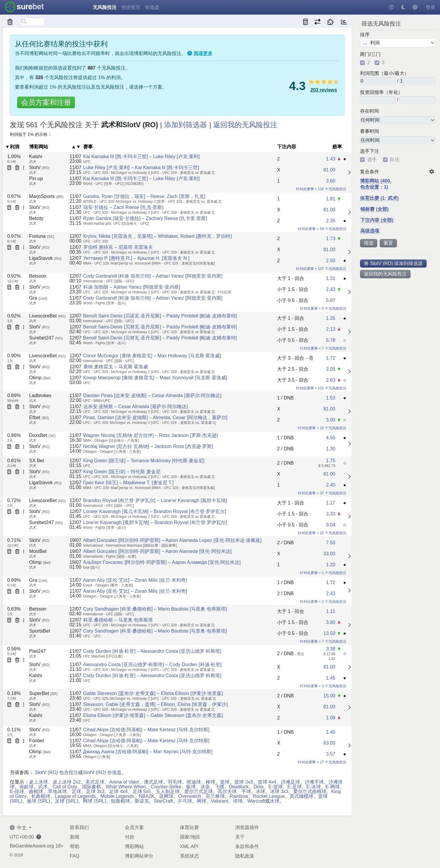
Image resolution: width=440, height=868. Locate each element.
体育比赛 (189, 827)
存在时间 (370, 111)
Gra (38, 298)
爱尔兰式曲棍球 (310, 791)
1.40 (331, 732)
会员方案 (134, 827)
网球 (202, 801)
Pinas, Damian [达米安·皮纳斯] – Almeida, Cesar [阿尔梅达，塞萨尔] (155, 418)
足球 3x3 (95, 791)
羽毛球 (175, 782)
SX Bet (37, 461)
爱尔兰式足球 (199, 791)
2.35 (331, 221)
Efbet (39, 418)
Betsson (38, 276)
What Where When (126, 787)
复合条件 (370, 172)
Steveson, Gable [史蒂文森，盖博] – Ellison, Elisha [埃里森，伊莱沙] (155, 704)
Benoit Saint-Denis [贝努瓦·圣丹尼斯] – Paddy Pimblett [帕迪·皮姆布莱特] (160, 327)
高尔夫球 (227, 791)
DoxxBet (42, 435)
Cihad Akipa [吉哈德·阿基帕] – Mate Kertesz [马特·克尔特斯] (146, 730)
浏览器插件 (247, 827)
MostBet (38, 551)
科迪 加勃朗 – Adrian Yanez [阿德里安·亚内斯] (132, 287)
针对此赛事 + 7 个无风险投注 (323, 348)
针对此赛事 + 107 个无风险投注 (321, 269)
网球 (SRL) (95, 801)
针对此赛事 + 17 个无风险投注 (322, 762)
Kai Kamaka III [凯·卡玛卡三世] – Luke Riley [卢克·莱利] (142, 157)
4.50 (331, 438)
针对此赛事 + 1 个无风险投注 (323, 573)
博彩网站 (134, 846)
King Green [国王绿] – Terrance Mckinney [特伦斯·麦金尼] (144, 461)
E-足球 (295, 787)
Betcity (36, 218)
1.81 (331, 199)
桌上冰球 (38, 782)
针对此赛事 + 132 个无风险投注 (321, 189)
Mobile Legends (117, 796)
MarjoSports (46, 196)
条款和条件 (247, 846)
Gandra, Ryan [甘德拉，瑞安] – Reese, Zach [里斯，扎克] (144, 196)
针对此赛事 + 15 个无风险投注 (322, 428)
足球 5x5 (142, 791)
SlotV (39, 168)
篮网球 (166, 796)
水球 (275, 801)
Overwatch (189, 796)
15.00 (329, 696)
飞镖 (219, 787)
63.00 (329, 743)
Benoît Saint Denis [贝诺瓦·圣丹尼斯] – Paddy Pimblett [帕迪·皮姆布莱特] (160, 316)
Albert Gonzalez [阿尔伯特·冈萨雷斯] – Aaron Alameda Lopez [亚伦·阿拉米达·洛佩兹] (172, 540)
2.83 (331, 380)
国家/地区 (190, 837)
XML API (189, 846)
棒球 (210, 782)
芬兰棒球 (215, 796)
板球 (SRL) (39, 801)
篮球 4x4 (267, 782)
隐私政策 (245, 856)
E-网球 (333, 787)
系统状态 (189, 856)
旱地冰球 (57, 791)
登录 (430, 7)
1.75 (331, 461)
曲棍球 (36, 791)
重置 (388, 243)
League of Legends (75, 796)
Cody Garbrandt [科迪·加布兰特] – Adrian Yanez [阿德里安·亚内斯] (153, 276)
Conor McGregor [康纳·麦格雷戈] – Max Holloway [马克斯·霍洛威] (152, 356)
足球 (76, 791)
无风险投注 (105, 7)
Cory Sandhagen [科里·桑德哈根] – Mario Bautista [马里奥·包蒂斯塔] (155, 609)
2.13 (331, 329)
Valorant (220, 801)
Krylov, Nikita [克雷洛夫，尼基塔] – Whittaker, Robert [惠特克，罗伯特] (158, 236)
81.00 (329, 170)
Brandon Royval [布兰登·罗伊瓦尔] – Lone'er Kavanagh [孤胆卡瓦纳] (155, 500)
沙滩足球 (290, 782)
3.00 (331, 420)
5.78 (331, 340)
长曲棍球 (41, 796)
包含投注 (131, 7)
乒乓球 (185, 801)
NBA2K (147, 796)
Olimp (40, 378)
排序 (365, 35)
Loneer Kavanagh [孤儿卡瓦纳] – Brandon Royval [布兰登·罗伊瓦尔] (155, 511)
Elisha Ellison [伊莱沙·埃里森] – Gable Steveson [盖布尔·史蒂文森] (153, 715)
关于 (240, 837)
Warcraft (256, 801)
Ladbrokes (40, 396)
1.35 (331, 318)
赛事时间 (370, 131)
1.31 (331, 278)
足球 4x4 (118, 791)
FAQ (75, 856)
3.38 (331, 649)
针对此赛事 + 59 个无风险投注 (322, 229)
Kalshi (36, 157)
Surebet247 (46, 338)
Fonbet (37, 741)
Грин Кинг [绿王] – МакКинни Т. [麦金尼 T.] (128, 483)
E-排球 (17, 791)
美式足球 (95, 782)
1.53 (331, 398)
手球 (246, 791)
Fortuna (42, 236)
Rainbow (239, 796)
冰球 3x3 (279, 791)
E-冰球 (314, 787)
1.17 (331, 503)
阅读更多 (203, 53)
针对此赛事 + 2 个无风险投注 (323, 602)
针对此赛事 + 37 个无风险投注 (322, 493)
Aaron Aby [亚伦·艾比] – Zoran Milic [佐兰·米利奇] (135, 580)
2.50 (331, 261)
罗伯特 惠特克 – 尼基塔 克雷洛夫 (118, 247)
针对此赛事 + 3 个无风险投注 (323, 686)
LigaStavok (45, 258)
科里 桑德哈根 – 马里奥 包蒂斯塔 (118, 620)
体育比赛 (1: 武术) (379, 198)
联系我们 (79, 827)
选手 (372, 160)
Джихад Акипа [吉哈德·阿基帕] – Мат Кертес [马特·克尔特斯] (148, 752)
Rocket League (269, 796)
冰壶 (205, 787)
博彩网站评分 (139, 856)
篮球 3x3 (243, 782)
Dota (259, 787)
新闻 (75, 837)
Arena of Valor (124, 782)
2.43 (331, 289)
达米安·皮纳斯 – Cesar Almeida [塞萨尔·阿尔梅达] (136, 407)
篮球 (225, 782)
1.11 (331, 611)
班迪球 (194, 782)
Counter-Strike (166, 787)
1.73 (331, 239)
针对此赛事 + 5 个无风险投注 (323, 309)
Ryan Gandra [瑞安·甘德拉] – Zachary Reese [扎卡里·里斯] (145, 218)
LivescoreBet (47, 316)
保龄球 (26, 787)
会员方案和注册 (46, 102)
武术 (43, 787)
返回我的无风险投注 (385, 274)
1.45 (331, 678)
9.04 (331, 525)
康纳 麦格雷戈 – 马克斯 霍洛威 (116, 367)
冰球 (260, 791)
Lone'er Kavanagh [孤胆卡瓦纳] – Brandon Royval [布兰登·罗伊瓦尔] (155, 522)
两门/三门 (370, 54)
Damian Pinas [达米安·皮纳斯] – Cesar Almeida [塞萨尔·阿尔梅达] (152, 396)
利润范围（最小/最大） (384, 73)
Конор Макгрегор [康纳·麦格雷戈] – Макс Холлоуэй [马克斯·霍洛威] (155, 378)
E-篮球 (276, 787)
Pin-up (36, 179)
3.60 (331, 181)
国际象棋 (92, 787)
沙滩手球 (314, 782)
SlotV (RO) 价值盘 (102, 772)
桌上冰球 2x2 (67, 782)
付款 (130, 837)
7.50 (331, 543)
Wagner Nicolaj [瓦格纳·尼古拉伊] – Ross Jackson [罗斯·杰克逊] (151, 435)
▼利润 (12, 147)
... (365, 43)
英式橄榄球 (301, 796)
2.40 (331, 485)
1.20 (331, 565)
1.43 (331, 159)
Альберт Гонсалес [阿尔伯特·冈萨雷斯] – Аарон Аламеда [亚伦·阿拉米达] (162, 562)
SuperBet (43, 693)
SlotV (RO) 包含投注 (56, 772)
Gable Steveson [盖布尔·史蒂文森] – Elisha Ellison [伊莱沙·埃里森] (153, 693)
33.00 (329, 554)
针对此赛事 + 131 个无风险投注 (321, 388)
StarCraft (163, 801)
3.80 (331, 622)
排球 (238, 801)
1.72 (331, 358)
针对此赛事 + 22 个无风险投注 (322, 533)
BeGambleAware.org (32, 846)
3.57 (331, 754)
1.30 (331, 449)
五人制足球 (168, 791)
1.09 (331, 718)
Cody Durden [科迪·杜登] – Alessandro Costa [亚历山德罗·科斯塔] (152, 651)
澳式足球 (153, 782)
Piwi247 (37, 651)
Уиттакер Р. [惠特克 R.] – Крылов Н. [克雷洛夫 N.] (136, 258)
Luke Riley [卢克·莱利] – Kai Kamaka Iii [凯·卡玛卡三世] (141, 168)
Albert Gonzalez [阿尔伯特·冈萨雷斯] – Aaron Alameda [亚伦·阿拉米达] (158, 551)
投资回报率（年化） (381, 92)
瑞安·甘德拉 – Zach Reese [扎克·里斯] (123, 207)
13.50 (329, 633)
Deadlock (239, 787)
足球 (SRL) (67, 801)
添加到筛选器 (186, 125)
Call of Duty (65, 787)
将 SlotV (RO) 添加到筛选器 (393, 264)
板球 (191, 787)
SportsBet (40, 631)
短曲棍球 (120, 801)
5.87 (331, 300)
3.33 (331, 514)
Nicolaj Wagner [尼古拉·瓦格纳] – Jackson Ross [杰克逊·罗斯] (148, 446)
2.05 (331, 369)
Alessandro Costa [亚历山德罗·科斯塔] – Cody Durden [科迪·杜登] (153, 665)
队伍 (395, 160)
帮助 (75, 846)
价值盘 (152, 7)
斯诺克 (142, 801)
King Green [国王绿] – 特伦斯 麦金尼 (122, 472)
